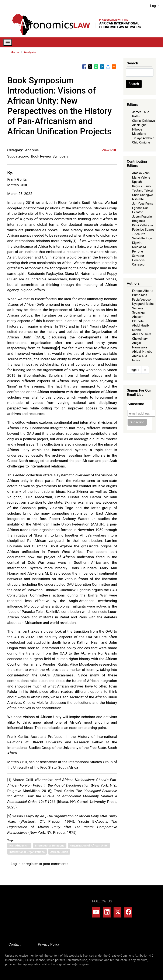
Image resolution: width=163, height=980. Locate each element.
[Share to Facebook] (84, 67)
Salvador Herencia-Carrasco (139, 260)
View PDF (109, 150)
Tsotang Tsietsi (143, 190)
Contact (15, 944)
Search (134, 84)
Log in (155, 6)
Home (15, 52)
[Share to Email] (114, 67)
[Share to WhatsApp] (96, 67)
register (32, 864)
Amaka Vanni (141, 173)
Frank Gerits (17, 179)
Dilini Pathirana (142, 225)
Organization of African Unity (89, 845)
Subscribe (136, 404)
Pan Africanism (19, 845)
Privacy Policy (49, 944)
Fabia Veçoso (141, 300)
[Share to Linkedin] (102, 67)
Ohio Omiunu (141, 142)
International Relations (50, 845)
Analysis (30, 52)
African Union (59, 852)
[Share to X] (90, 67)
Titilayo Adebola (143, 138)
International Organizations (27, 852)
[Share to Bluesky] (108, 67)
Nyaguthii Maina (143, 304)
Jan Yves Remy (143, 204)
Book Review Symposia (50, 156)
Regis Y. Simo (141, 186)
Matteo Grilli (17, 185)
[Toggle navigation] (8, 42)
